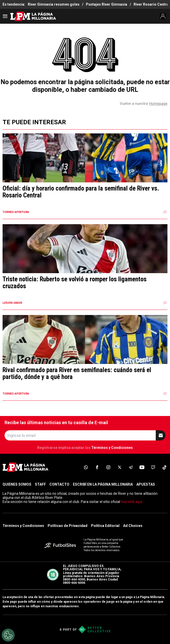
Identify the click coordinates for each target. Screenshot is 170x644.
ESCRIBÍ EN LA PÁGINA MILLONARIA (103, 484)
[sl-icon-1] (86, 467)
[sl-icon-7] (153, 467)
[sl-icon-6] (142, 467)
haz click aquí (132, 502)
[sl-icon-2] (97, 467)
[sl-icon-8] (164, 467)
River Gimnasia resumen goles (54, 4)
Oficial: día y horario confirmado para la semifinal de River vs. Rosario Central (81, 192)
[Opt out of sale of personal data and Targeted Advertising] (8, 635)
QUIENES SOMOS (17, 484)
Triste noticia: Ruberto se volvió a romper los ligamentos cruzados (75, 283)
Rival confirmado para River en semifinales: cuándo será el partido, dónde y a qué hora (77, 374)
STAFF (40, 484)
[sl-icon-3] (108, 467)
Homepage (158, 104)
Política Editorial (105, 526)
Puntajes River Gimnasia (107, 4)
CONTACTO (59, 484)
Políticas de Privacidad (68, 526)
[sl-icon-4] (120, 467)
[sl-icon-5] (131, 467)
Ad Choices (133, 526)
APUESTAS (146, 484)
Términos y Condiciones (112, 448)
